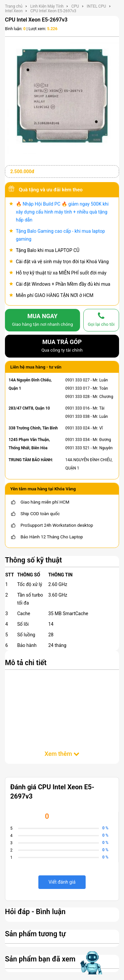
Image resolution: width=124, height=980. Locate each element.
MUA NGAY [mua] (42, 320)
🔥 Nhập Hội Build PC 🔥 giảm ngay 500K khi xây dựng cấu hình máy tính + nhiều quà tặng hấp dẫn (62, 212)
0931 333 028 (78, 397)
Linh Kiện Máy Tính (47, 6)
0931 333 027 (78, 380)
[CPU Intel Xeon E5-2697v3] (62, 97)
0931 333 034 (78, 440)
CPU (75, 6)
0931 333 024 (78, 428)
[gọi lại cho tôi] (101, 320)
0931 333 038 (78, 416)
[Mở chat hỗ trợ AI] (92, 963)
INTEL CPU (96, 6)
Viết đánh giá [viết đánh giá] (62, 882)
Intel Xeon (14, 11)
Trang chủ (14, 6)
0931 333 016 (78, 408)
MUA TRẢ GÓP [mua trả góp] (62, 346)
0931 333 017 (78, 388)
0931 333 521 (78, 448)
